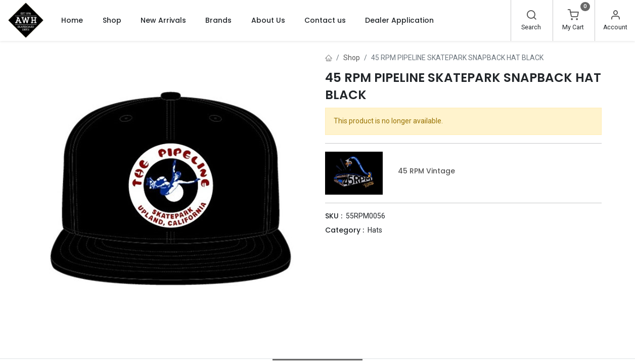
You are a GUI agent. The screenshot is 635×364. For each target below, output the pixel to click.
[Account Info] (615, 16)
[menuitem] (72, 20)
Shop (352, 58)
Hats (375, 230)
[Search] (531, 16)
